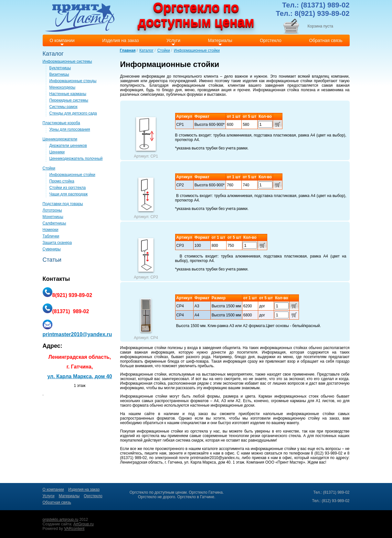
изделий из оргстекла (140, 436)
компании (340, 76)
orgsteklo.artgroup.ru (61, 520)
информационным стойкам (197, 85)
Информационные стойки (197, 50)
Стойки (164, 50)
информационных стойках (284, 348)
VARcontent (74, 529)
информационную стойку (296, 418)
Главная (128, 50)
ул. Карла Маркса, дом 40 (79, 376)
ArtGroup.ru (84, 524)
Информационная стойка (276, 90)
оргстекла (199, 431)
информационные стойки (289, 81)
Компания (255, 462)
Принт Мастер (290, 462)
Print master (80, 17)
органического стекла (281, 436)
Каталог (146, 50)
